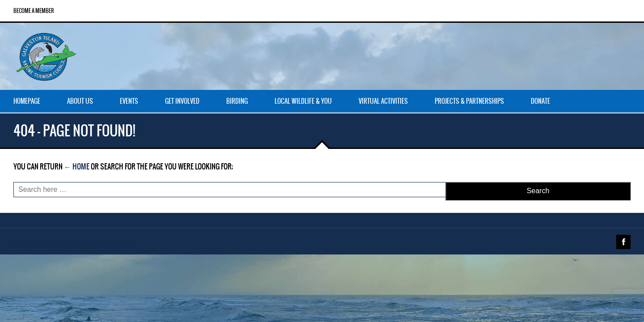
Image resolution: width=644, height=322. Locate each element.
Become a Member (34, 11)
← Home (77, 166)
